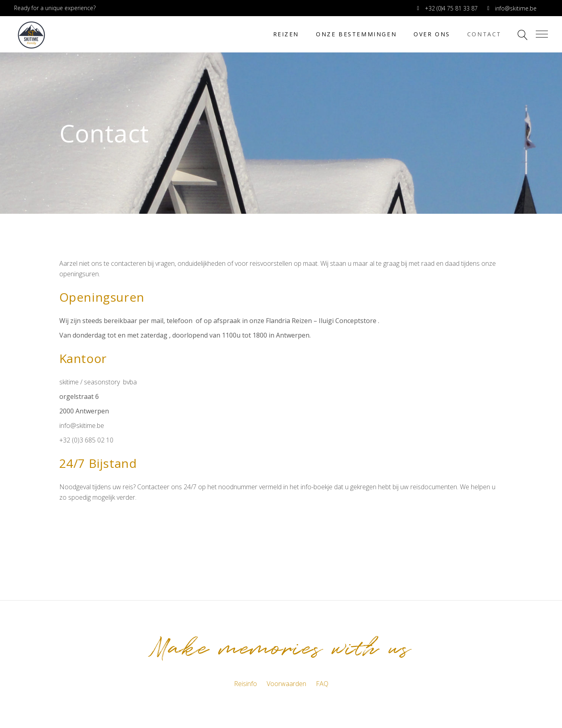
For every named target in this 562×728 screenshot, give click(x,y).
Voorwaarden (286, 684)
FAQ (322, 684)
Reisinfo (245, 684)
